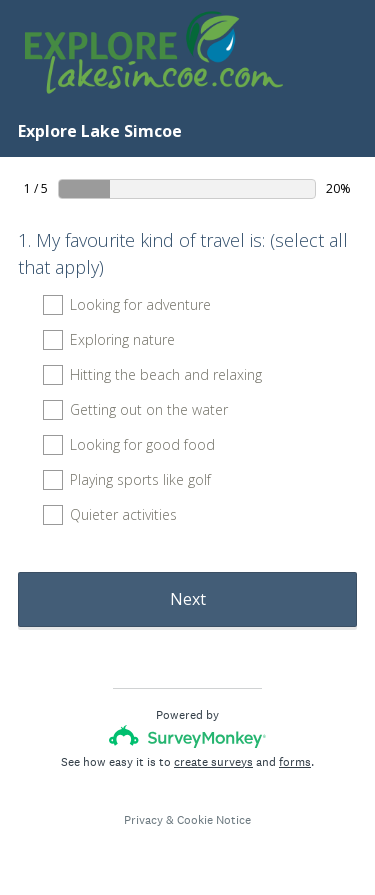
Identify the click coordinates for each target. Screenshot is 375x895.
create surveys (213, 762)
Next (188, 599)
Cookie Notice (214, 820)
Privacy (143, 820)
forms (295, 762)
